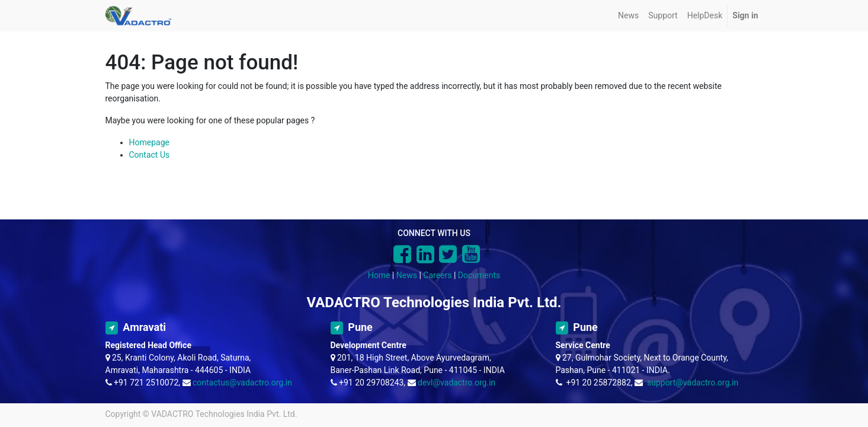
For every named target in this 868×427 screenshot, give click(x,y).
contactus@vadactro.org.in (242, 383)
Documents (479, 275)
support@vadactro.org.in (693, 383)
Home (379, 275)
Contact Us (150, 155)
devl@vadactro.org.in (457, 383)
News (407, 275)
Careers (437, 275)
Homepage (149, 142)
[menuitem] (628, 16)
